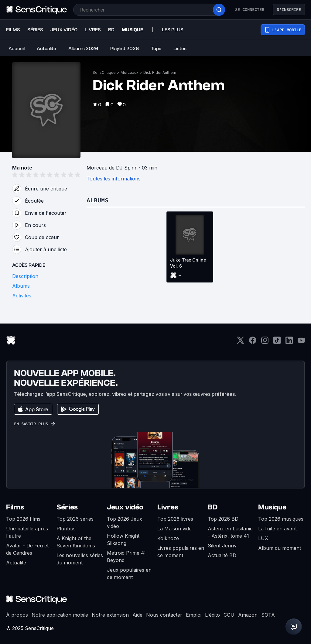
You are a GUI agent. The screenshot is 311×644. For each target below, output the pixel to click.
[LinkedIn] (289, 342)
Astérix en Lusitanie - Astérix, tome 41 (230, 532)
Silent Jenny (222, 546)
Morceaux (130, 72)
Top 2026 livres (175, 519)
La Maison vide (174, 529)
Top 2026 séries (75, 519)
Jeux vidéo (125, 507)
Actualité (16, 563)
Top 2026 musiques (281, 519)
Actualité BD (222, 555)
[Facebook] (253, 342)
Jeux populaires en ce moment (129, 574)
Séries (67, 507)
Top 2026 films (23, 519)
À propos (17, 615)
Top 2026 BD (223, 519)
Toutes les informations (114, 179)
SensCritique (104, 72)
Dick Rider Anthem (160, 72)
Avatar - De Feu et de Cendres (27, 549)
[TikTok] (277, 342)
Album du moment (280, 548)
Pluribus (66, 529)
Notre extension (110, 615)
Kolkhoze (168, 538)
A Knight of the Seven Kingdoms (76, 542)
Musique (272, 507)
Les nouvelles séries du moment (80, 559)
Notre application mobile (60, 615)
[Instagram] (265, 342)
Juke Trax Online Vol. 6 (188, 263)
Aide (137, 615)
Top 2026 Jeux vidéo (125, 522)
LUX (263, 538)
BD (213, 507)
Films (15, 507)
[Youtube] (301, 342)
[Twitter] (241, 342)
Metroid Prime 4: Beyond (126, 557)
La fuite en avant (277, 529)
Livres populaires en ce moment (181, 552)
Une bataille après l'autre (27, 532)
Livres (168, 507)
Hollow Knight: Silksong (124, 540)
